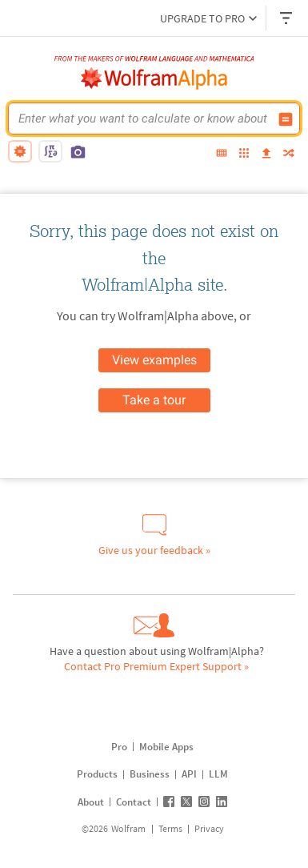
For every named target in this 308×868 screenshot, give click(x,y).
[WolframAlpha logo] (154, 78)
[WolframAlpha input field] (144, 119)
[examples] (244, 154)
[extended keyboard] (222, 154)
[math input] (50, 151)
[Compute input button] (286, 119)
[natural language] (20, 151)
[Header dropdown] (287, 18)
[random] (289, 154)
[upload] (266, 154)
